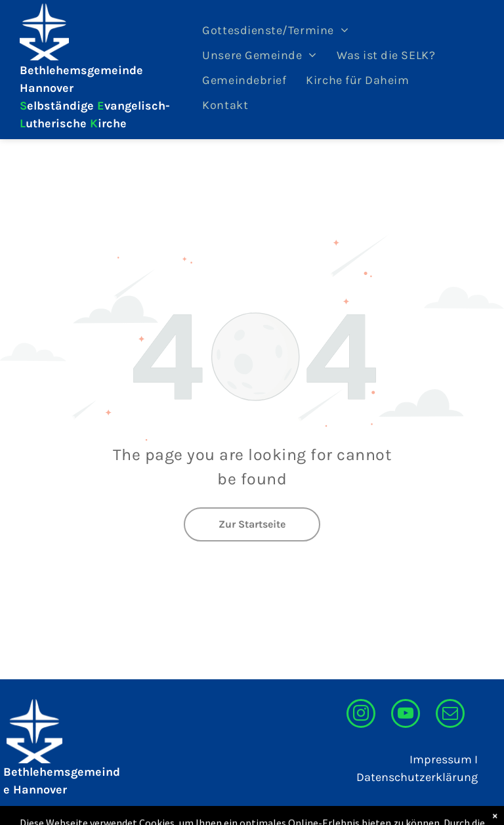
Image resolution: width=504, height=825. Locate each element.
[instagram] (361, 715)
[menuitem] (275, 30)
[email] (450, 715)
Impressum (441, 759)
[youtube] (406, 715)
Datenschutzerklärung (417, 777)
